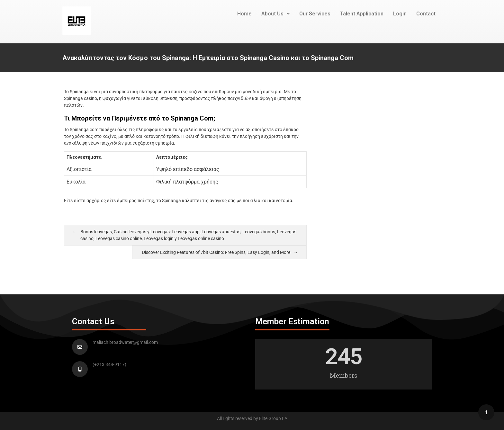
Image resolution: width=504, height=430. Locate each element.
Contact (426, 14)
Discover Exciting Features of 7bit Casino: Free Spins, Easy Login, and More (216, 252)
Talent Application (362, 14)
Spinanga (79, 92)
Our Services (315, 14)
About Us (275, 14)
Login (400, 14)
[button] (275, 14)
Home (244, 14)
